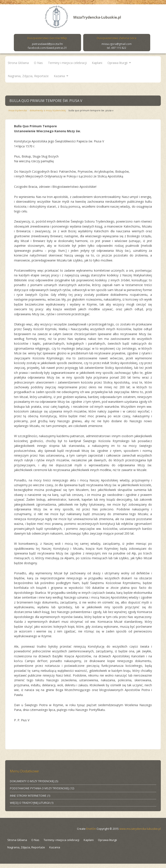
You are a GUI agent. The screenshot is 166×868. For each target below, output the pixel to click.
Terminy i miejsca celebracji (67, 63)
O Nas (38, 63)
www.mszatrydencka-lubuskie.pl (140, 829)
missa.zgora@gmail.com (117, 44)
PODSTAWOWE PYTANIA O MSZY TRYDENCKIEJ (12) (42, 788)
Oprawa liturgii (117, 63)
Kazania (59, 76)
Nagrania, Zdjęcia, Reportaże (28, 76)
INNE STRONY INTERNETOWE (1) (30, 796)
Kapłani (97, 63)
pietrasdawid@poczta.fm (47, 44)
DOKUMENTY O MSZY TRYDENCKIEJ (48, 110)
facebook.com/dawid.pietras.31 (47, 48)
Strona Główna (18, 63)
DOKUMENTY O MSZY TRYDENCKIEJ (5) (34, 781)
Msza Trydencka (18, 110)
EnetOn (91, 829)
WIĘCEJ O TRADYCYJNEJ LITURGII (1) (32, 803)
